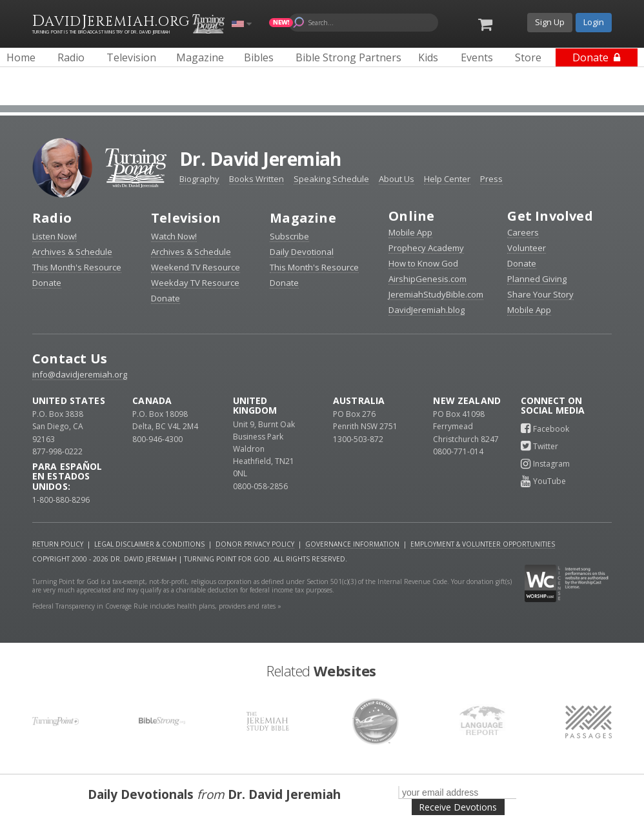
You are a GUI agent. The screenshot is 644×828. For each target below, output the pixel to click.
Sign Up (550, 22)
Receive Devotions (458, 807)
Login (594, 22)
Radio (52, 218)
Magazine (303, 218)
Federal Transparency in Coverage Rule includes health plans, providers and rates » (157, 606)
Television (186, 218)
